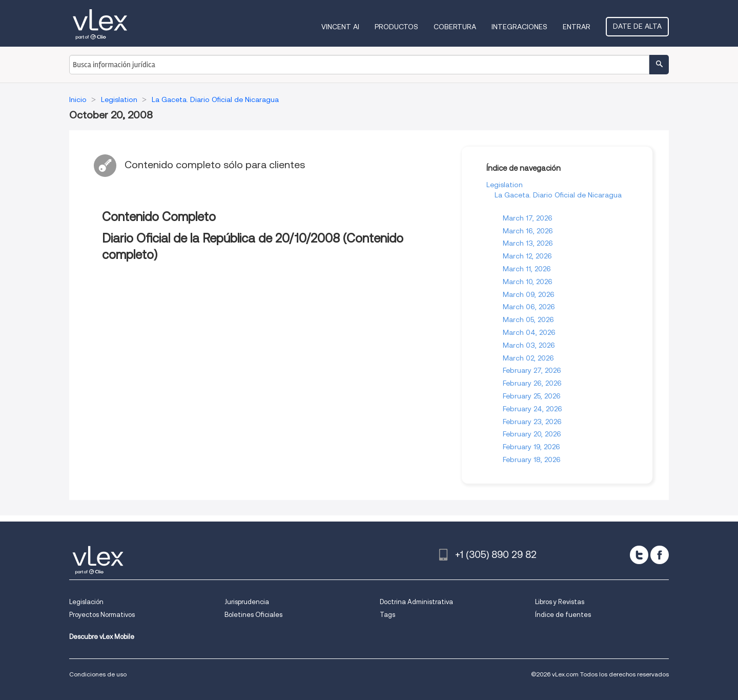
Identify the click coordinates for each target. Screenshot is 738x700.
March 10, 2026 (528, 282)
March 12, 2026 (527, 256)
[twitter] (639, 555)
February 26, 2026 (532, 383)
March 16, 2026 (528, 231)
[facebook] (660, 555)
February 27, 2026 (532, 370)
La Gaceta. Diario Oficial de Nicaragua (558, 195)
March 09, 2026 (529, 294)
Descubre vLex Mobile (102, 637)
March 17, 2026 (528, 218)
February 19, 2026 (531, 447)
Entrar (577, 27)
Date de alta (637, 26)
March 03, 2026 (529, 345)
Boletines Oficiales (253, 615)
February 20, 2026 (532, 434)
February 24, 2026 (532, 409)
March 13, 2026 (528, 243)
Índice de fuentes (563, 615)
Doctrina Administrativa (416, 602)
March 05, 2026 (528, 319)
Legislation (505, 185)
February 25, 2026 (532, 396)
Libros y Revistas (560, 602)
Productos (396, 27)
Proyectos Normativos (102, 615)
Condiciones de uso (98, 674)
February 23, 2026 (532, 422)
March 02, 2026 (528, 358)
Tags (387, 615)
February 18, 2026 (532, 459)
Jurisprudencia (247, 602)
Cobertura (455, 27)
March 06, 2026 (529, 307)
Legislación (86, 602)
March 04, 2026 (529, 332)
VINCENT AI (340, 27)
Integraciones (519, 27)
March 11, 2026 (527, 269)
